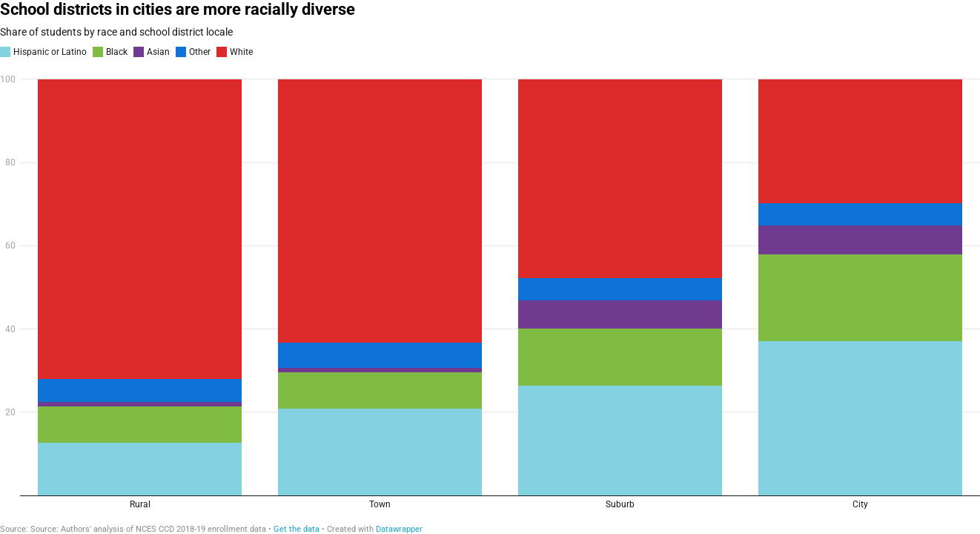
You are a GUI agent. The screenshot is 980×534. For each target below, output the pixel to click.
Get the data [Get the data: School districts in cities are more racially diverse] (297, 529)
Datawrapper (399, 529)
